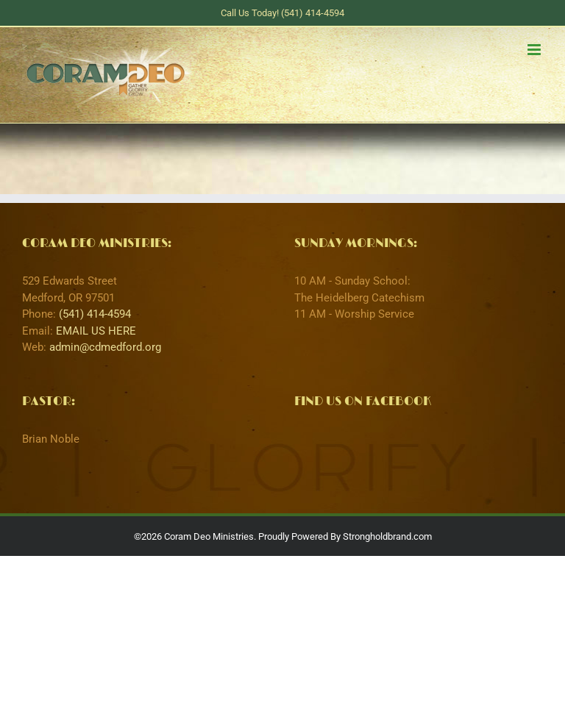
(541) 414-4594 (95, 314)
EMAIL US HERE (96, 331)
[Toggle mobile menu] (535, 50)
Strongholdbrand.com (387, 536)
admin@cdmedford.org (105, 347)
